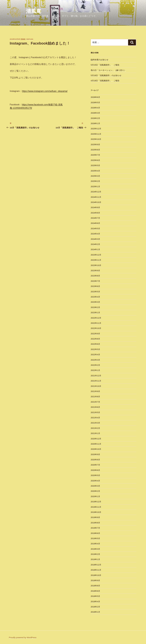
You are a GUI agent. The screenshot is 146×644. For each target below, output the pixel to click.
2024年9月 (95, 208)
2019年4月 (95, 544)
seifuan (30, 39)
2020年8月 (95, 460)
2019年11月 (96, 507)
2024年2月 (95, 244)
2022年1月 (95, 370)
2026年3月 (95, 113)
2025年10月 (96, 139)
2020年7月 (95, 465)
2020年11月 (96, 444)
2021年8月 (95, 397)
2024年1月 (95, 250)
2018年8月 (95, 586)
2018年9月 (95, 580)
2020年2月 (95, 491)
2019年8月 (95, 523)
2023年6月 (95, 286)
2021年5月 (95, 412)
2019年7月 (95, 528)
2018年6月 (95, 591)
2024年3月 (95, 239)
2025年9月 (95, 145)
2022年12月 (96, 318)
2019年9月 (95, 517)
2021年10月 (96, 386)
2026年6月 (95, 97)
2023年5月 (95, 292)
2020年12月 (96, 439)
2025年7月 (95, 155)
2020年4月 (95, 481)
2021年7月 (95, 402)
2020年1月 (95, 496)
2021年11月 (96, 381)
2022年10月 (96, 328)
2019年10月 (96, 512)
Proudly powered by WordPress (23, 638)
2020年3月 (95, 486)
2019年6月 (95, 533)
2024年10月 (96, 202)
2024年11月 (96, 197)
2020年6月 (95, 470)
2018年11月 (96, 570)
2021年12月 (96, 376)
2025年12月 (96, 129)
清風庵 (34, 11)
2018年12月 (96, 565)
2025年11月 (96, 134)
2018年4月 (95, 602)
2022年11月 (96, 323)
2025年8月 (95, 150)
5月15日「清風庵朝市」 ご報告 (105, 65)
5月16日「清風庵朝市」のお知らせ (106, 75)
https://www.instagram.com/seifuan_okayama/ (45, 91)
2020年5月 (95, 475)
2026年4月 (95, 108)
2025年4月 (95, 171)
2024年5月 (95, 229)
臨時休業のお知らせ (100, 60)
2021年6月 (95, 407)
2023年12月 (96, 255)
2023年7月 (95, 281)
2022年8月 (95, 339)
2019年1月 (95, 559)
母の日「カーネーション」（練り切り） (108, 70)
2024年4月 (95, 234)
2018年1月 (95, 612)
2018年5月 (95, 596)
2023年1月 (95, 313)
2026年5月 (95, 103)
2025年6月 (95, 160)
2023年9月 (95, 271)
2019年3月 (95, 549)
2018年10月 (96, 575)
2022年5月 (95, 349)
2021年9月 (95, 391)
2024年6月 (95, 223)
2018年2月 (95, 607)
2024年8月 (95, 213)
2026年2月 (95, 118)
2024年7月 (95, 218)
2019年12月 (96, 502)
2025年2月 (95, 181)
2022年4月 (95, 355)
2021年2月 (95, 428)
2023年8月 (95, 276)
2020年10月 (96, 449)
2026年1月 (95, 123)
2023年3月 (95, 302)
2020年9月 (95, 454)
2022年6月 (95, 344)
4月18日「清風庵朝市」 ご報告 (105, 81)
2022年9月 (95, 334)
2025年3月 (95, 176)
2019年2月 (95, 554)
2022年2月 (95, 365)
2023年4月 (95, 297)
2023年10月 (96, 265)
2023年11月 (96, 260)
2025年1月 (95, 187)
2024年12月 (96, 192)
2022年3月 (95, 360)
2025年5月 (95, 165)
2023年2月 (95, 307)
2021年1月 (95, 433)
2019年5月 (95, 538)
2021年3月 (95, 423)
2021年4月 (95, 418)
